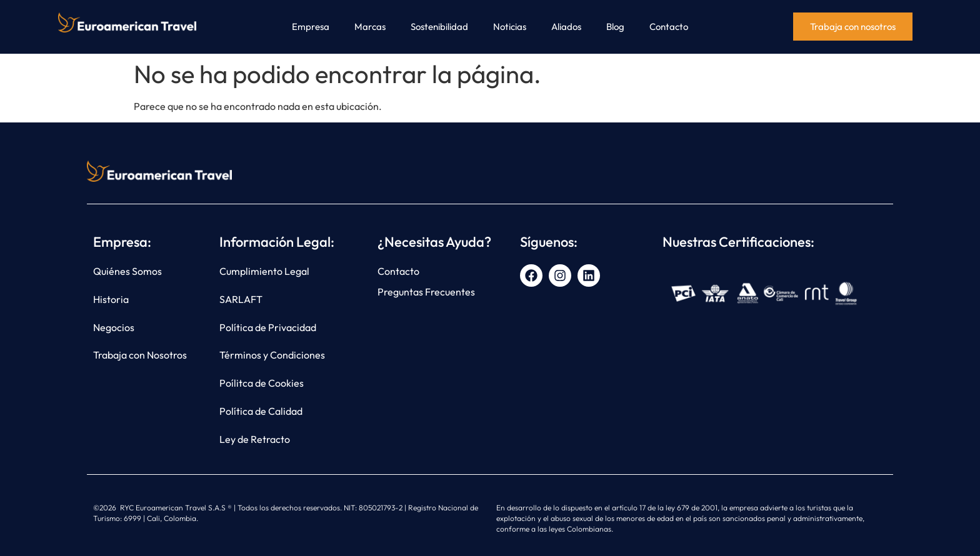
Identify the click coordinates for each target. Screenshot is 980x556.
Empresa (311, 27)
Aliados (566, 27)
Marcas (370, 27)
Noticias (510, 27)
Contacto (669, 27)
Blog (615, 27)
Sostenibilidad (439, 27)
